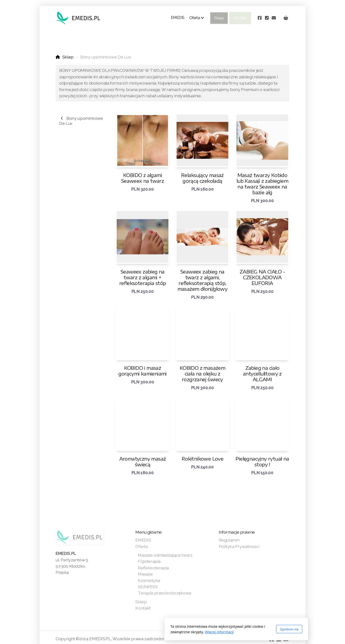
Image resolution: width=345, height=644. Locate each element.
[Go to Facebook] (259, 18)
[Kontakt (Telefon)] (267, 18)
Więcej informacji (156, 632)
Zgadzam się (225, 629)
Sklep (68, 57)
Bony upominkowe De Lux (81, 121)
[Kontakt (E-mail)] (274, 18)
